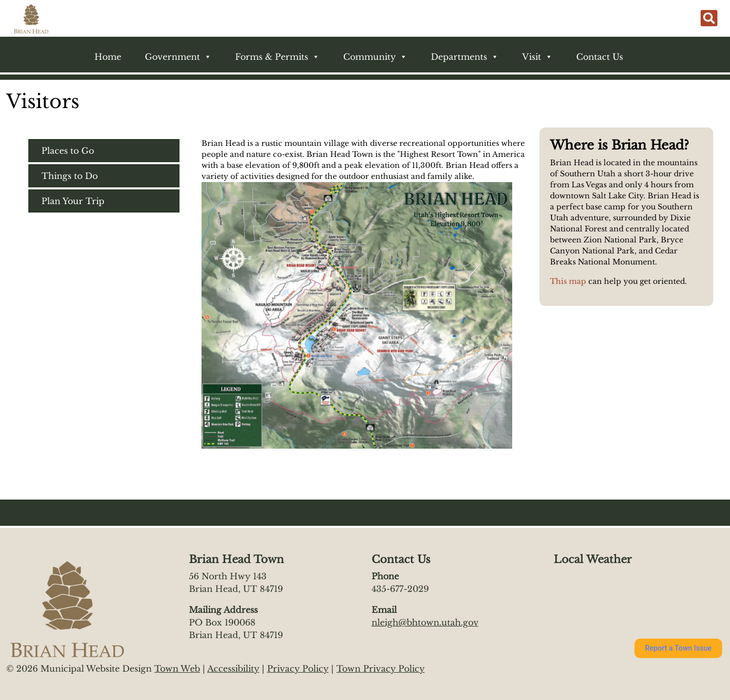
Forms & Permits (277, 57)
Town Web (177, 669)
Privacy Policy (298, 669)
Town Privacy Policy (380, 669)
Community (375, 57)
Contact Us (600, 57)
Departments (465, 57)
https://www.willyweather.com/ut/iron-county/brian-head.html (606, 608)
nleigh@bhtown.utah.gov (425, 622)
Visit (537, 57)
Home (108, 57)
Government (178, 57)
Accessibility (233, 669)
